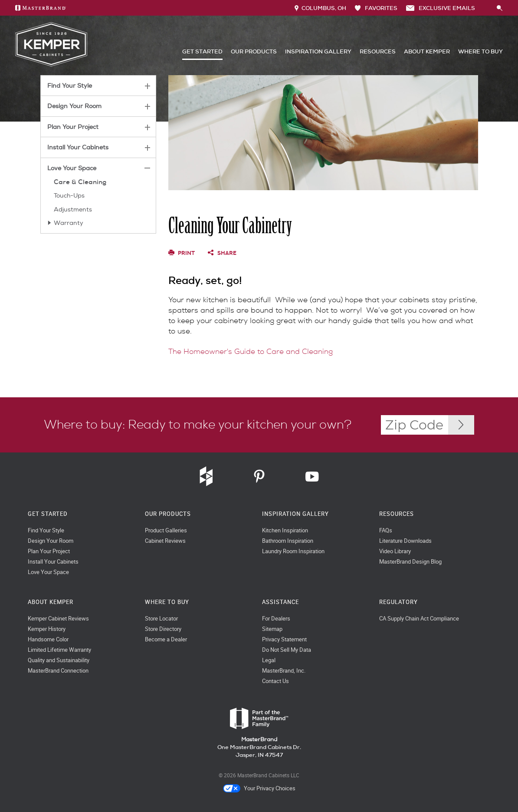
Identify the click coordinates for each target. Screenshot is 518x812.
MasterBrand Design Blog (410, 562)
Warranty (69, 223)
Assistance (280, 602)
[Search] (486, 8)
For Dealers (276, 619)
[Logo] (51, 64)
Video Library (395, 551)
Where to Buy (480, 51)
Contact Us (275, 681)
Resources (378, 51)
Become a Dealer (166, 639)
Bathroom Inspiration (288, 541)
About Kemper (427, 51)
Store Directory (163, 629)
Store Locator (161, 619)
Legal (269, 660)
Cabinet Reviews (165, 541)
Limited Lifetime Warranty (59, 650)
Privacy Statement (284, 639)
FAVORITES (376, 8)
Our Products (254, 51)
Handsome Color (48, 639)
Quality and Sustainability (59, 660)
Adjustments (73, 210)
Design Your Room (74, 106)
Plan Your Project (73, 127)
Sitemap (272, 629)
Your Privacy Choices (259, 789)
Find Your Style (70, 86)
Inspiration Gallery (318, 51)
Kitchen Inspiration (285, 530)
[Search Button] (500, 8)
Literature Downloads (405, 541)
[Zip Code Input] (461, 425)
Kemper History (47, 629)
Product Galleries (166, 530)
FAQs (386, 530)
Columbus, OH (320, 8)
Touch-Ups (69, 196)
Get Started (202, 51)
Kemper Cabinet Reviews (58, 619)
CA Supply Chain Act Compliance (419, 619)
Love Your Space (72, 168)
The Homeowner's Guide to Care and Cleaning (251, 352)
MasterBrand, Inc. (284, 671)
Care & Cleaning (80, 182)
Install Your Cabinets (78, 147)
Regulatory (398, 602)
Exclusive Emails (441, 8)
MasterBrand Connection (58, 671)
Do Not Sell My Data (287, 650)
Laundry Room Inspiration (293, 551)
